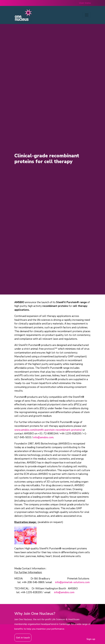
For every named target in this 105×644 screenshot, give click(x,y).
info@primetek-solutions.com (72, 582)
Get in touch (23, 638)
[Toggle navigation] (87, 15)
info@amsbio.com (43, 437)
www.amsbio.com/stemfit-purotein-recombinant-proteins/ (48, 430)
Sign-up (91, 639)
